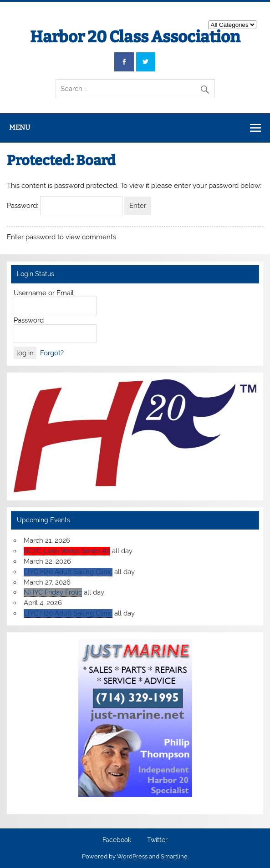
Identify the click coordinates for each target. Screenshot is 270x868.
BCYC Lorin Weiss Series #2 (67, 551)
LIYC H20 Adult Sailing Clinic (68, 572)
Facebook (117, 840)
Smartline (174, 856)
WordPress (132, 856)
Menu (20, 127)
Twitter (157, 840)
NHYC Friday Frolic (53, 592)
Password (29, 320)
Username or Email (44, 293)
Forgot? (52, 353)
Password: (65, 206)
